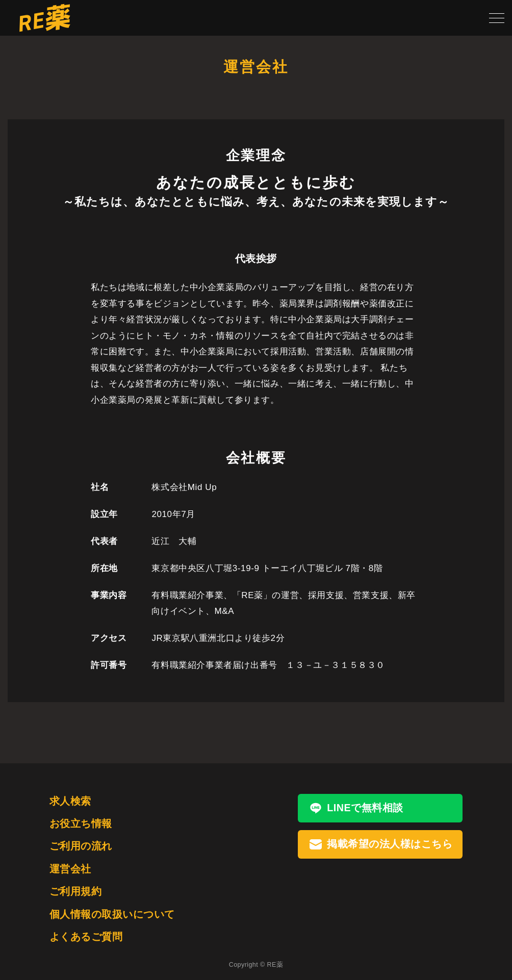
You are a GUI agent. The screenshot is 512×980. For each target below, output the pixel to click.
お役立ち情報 (81, 823)
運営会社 (70, 869)
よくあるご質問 (86, 937)
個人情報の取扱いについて (112, 914)
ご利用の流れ (81, 846)
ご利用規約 (75, 891)
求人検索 (70, 801)
